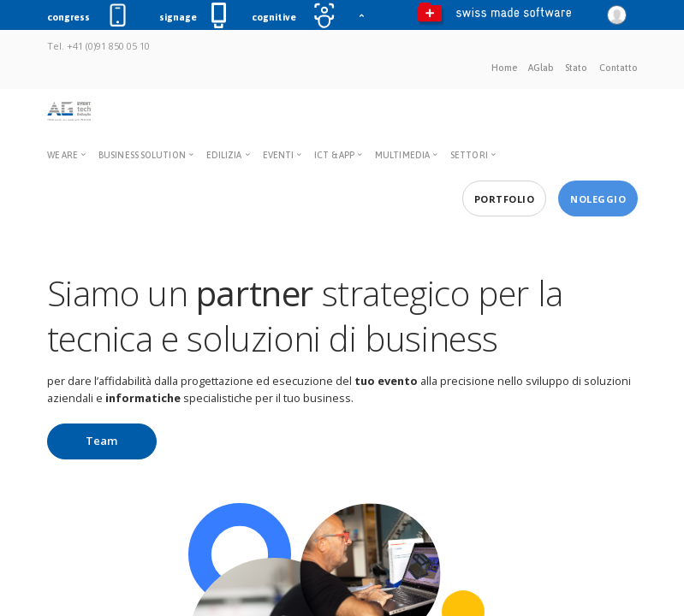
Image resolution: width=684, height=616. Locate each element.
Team (101, 441)
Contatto (619, 68)
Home (504, 68)
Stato (576, 68)
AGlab (541, 68)
